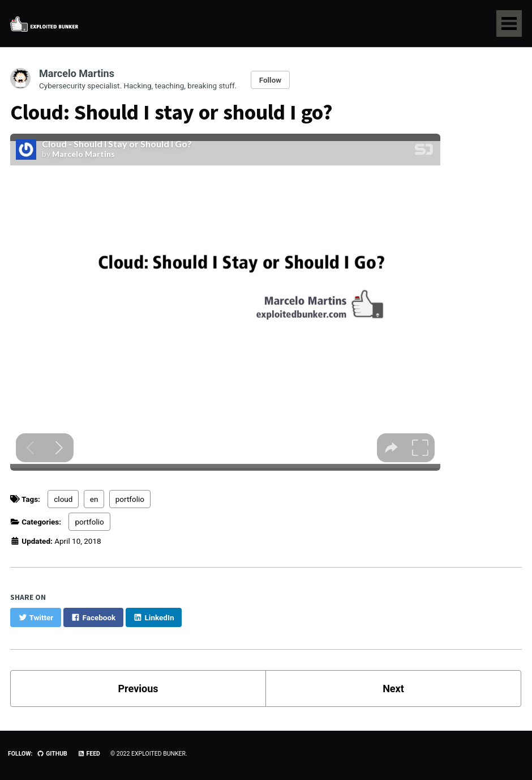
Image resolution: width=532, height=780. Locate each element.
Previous (138, 689)
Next (393, 689)
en (94, 499)
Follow (271, 80)
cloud (63, 499)
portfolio (130, 499)
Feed (89, 754)
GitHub (52, 754)
